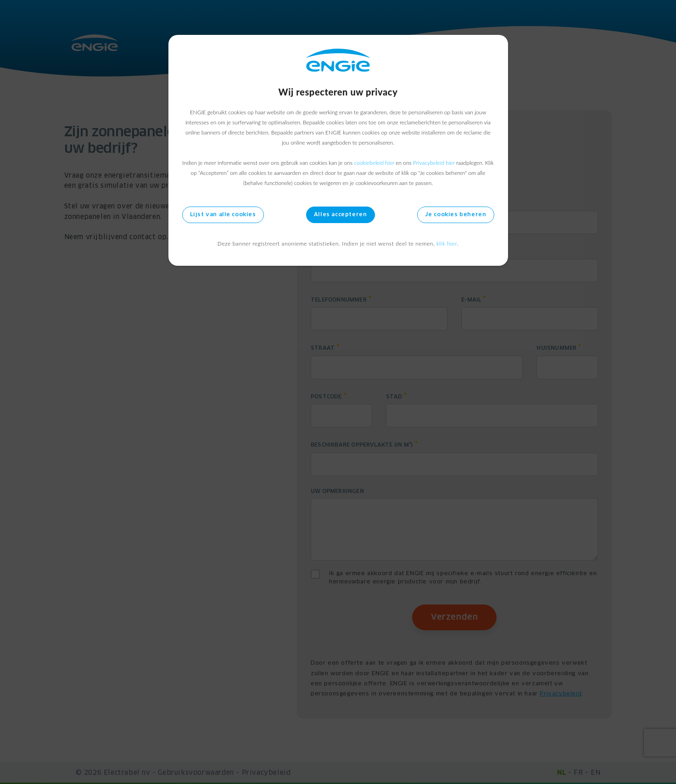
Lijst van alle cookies (223, 215)
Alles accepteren (341, 215)
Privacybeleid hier (434, 163)
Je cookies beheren (456, 215)
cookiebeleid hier (374, 163)
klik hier (447, 244)
